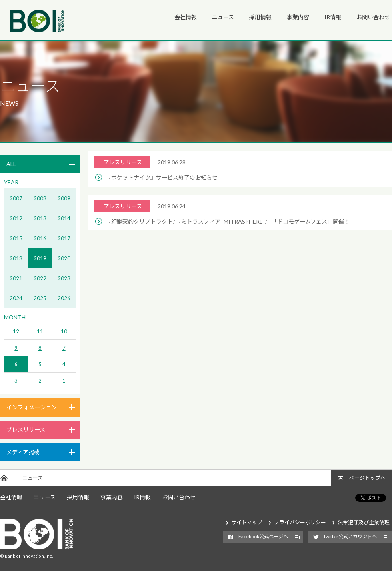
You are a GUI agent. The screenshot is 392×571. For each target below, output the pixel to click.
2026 (64, 298)
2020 (64, 258)
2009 (64, 198)
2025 (40, 298)
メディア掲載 (23, 452)
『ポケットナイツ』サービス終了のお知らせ (162, 177)
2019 (40, 258)
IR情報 (333, 17)
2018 (16, 258)
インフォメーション (32, 407)
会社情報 (186, 17)
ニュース (223, 17)
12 (16, 331)
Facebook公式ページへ (263, 536)
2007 (16, 198)
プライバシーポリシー (300, 522)
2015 (16, 238)
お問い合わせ (373, 17)
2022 (40, 278)
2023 (64, 278)
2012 (16, 218)
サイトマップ (247, 522)
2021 (16, 278)
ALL (11, 164)
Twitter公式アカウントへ (350, 536)
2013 (40, 218)
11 (40, 331)
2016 (40, 238)
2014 (64, 218)
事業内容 (298, 17)
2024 (16, 298)
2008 (40, 198)
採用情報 (260, 17)
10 (64, 331)
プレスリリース (26, 430)
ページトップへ (367, 478)
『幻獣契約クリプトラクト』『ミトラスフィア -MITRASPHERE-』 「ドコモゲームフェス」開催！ (228, 221)
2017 (64, 238)
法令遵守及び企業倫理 (364, 522)
